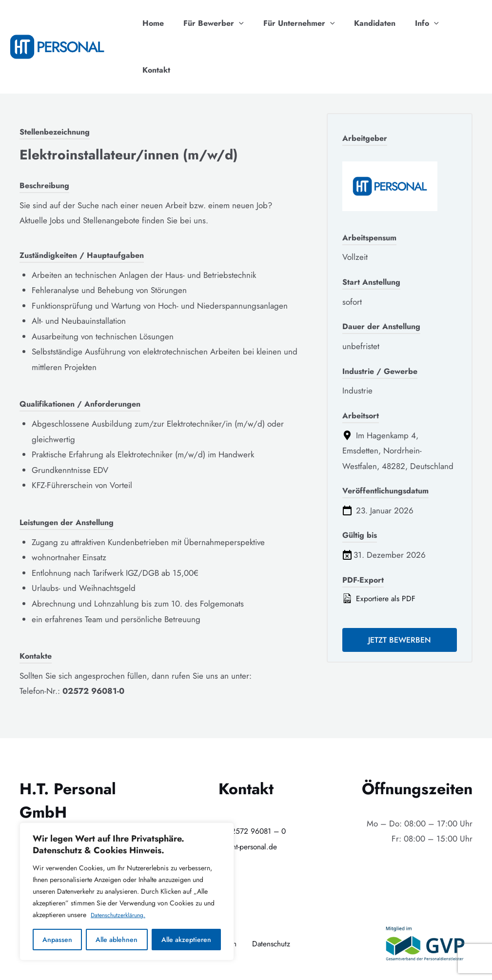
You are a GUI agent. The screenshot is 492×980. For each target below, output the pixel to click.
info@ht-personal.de (246, 800)
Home (161, 23)
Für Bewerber (217, 23)
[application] (243, 23)
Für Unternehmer (299, 23)
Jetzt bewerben (400, 595)
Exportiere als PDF (381, 552)
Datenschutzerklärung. (122, 915)
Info (419, 23)
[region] (127, 892)
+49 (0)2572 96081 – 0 (246, 784)
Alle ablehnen (117, 940)
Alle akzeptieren (186, 940)
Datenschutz (273, 897)
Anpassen (57, 940)
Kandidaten (371, 23)
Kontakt (461, 23)
